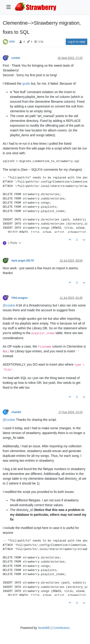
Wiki (12, 42)
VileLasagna (19, 298)
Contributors (61, 628)
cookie (16, 58)
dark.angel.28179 (23, 261)
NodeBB (44, 628)
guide (26, 84)
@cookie (9, 305)
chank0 (16, 412)
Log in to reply (77, 42)
